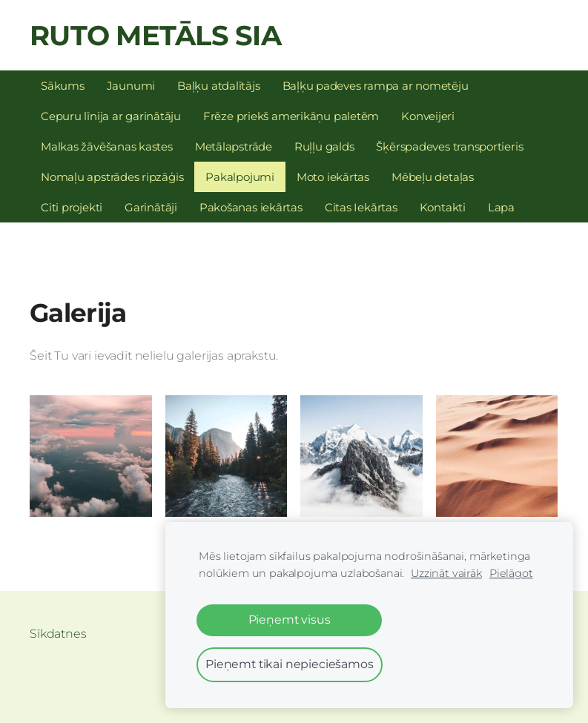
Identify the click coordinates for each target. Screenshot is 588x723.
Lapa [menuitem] (501, 207)
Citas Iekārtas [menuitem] (361, 207)
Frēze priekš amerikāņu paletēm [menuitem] (291, 116)
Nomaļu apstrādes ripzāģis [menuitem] (112, 177)
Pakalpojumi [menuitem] (240, 177)
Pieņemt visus (290, 620)
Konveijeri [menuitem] (428, 116)
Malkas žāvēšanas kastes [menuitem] (107, 146)
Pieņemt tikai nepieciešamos (290, 664)
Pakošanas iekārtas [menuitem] (251, 207)
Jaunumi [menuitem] (131, 86)
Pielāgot (511, 573)
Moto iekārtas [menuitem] (333, 177)
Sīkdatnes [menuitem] (58, 634)
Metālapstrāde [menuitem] (234, 146)
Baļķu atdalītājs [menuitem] (218, 86)
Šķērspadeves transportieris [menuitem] (449, 146)
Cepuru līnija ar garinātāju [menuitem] (111, 116)
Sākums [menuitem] (63, 86)
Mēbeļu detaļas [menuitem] (433, 177)
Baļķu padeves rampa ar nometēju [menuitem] (376, 86)
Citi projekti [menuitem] (72, 207)
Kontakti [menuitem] (443, 207)
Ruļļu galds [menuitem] (324, 146)
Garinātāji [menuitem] (151, 207)
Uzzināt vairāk (446, 573)
